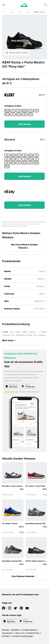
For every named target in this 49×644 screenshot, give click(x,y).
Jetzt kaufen (25, 124)
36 (7, 155)
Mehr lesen (9, 340)
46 (25, 114)
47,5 (30, 114)
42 (19, 111)
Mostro (29, 12)
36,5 (13, 155)
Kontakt (6, 636)
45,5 (19, 114)
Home (5, 12)
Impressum (7, 633)
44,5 (7, 114)
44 (36, 111)
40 (7, 159)
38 (25, 155)
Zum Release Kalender (25, 577)
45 (13, 114)
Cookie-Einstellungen (23, 636)
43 (30, 111)
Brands (5, 630)
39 (36, 155)
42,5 (25, 111)
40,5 (7, 111)
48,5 (7, 166)
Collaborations (29, 630)
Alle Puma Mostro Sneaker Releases (25, 246)
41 (13, 111)
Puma (21, 12)
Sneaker (13, 12)
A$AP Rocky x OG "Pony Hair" (40, 12)
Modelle (15, 630)
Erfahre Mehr (23, 226)
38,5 (30, 155)
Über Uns (20, 633)
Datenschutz (33, 633)
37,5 (19, 155)
